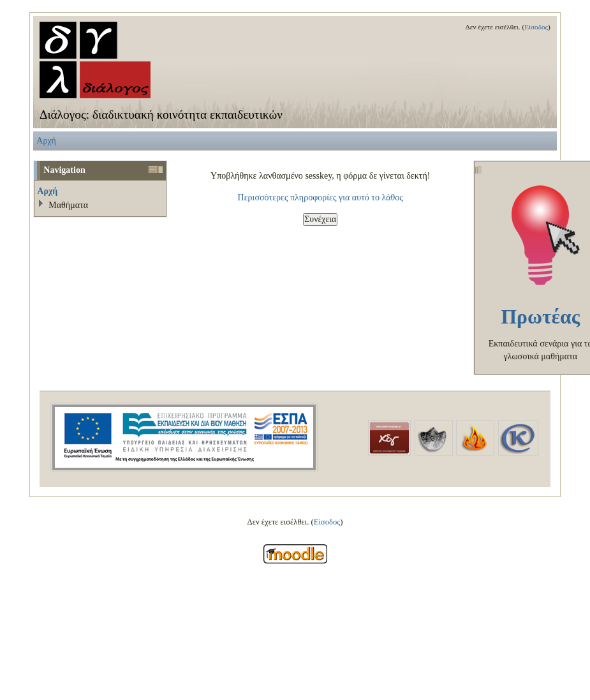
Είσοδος (536, 27)
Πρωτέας (540, 317)
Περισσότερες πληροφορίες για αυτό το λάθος (321, 197)
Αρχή (46, 140)
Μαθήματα (68, 205)
